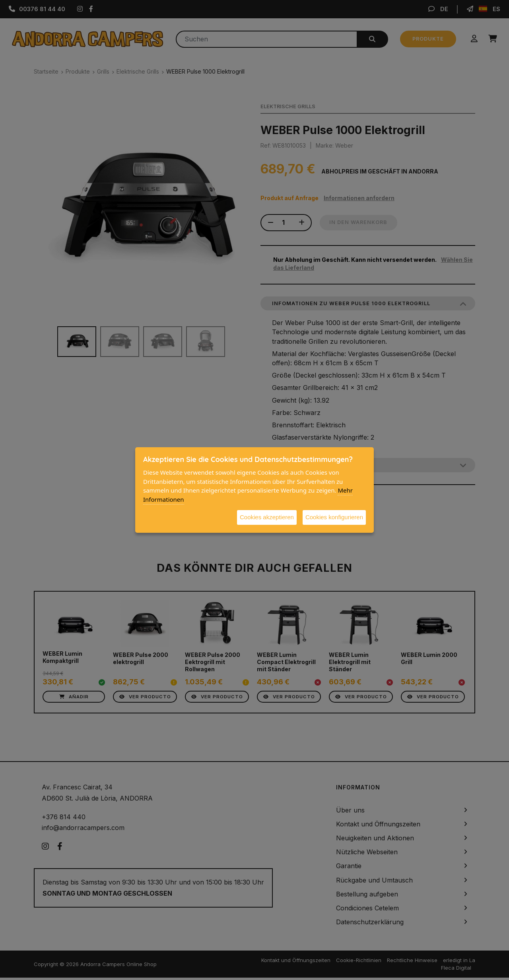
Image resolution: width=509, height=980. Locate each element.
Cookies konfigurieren (334, 517)
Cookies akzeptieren (267, 517)
